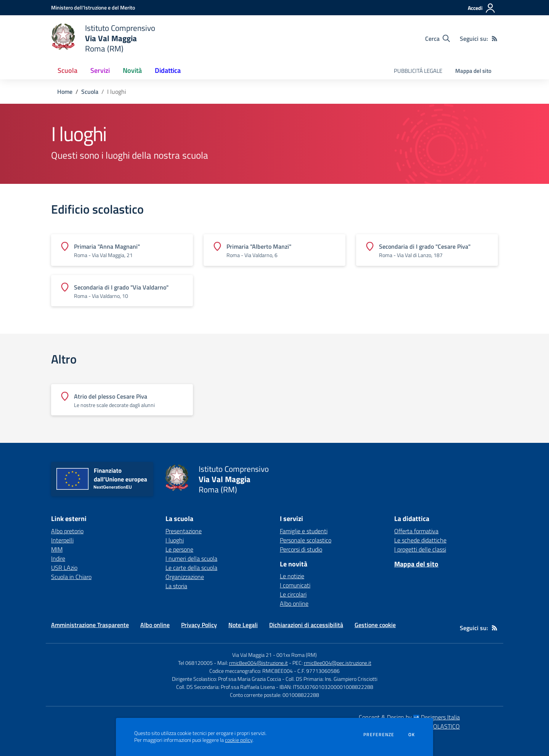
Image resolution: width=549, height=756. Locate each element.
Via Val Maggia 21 (252, 655)
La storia (176, 586)
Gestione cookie (375, 625)
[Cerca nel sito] (437, 39)
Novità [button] (132, 70)
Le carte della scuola (191, 568)
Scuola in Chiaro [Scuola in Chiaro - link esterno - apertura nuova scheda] (71, 577)
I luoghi (175, 540)
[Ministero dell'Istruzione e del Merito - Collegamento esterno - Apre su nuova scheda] (93, 7)
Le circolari (293, 594)
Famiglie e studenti (304, 531)
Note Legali (243, 625)
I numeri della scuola (191, 558)
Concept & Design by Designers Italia (409, 717)
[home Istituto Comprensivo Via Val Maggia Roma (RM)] (103, 38)
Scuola (90, 92)
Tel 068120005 (195, 663)
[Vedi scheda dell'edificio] (122, 250)
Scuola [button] (67, 70)
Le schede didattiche (420, 540)
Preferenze (379, 735)
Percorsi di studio (301, 549)
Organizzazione (185, 577)
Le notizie (292, 576)
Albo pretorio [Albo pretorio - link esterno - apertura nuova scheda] (67, 531)
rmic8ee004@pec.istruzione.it (338, 663)
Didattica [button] (168, 70)
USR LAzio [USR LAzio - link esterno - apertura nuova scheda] (64, 568)
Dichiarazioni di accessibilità (306, 625)
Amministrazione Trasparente (90, 625)
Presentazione (184, 531)
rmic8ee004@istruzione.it (258, 663)
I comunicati (295, 585)
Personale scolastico (306, 540)
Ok (412, 735)
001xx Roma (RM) (297, 655)
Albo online (294, 603)
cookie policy (239, 740)
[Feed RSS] (494, 39)
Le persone (179, 549)
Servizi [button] (100, 70)
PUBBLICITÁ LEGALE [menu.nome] (418, 71)
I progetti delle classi (420, 549)
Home (65, 92)
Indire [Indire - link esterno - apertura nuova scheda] (58, 558)
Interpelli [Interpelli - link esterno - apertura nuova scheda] (62, 540)
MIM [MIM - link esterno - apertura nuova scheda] (57, 549)
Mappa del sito (473, 71)
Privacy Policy (199, 625)
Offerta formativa (416, 531)
